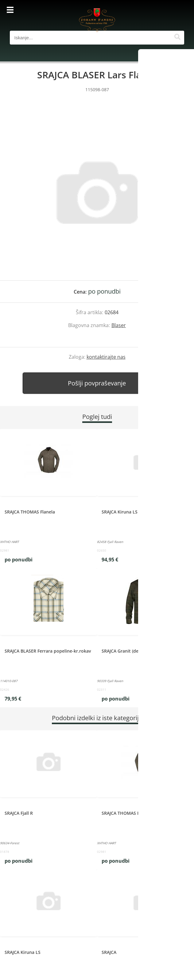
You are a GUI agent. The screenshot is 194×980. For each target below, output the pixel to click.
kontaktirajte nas (106, 357)
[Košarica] (178, 11)
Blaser (119, 325)
